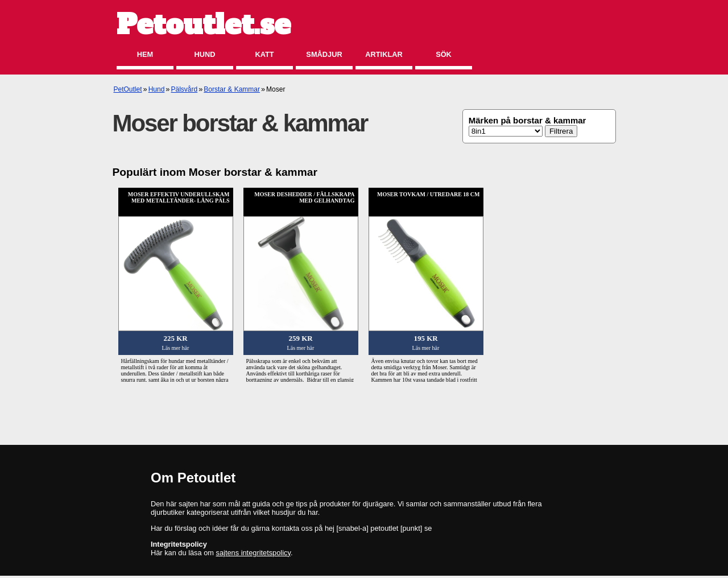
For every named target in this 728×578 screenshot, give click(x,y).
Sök (444, 54)
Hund (205, 54)
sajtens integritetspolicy (253, 553)
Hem (145, 54)
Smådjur (324, 54)
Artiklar (384, 54)
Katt (264, 54)
